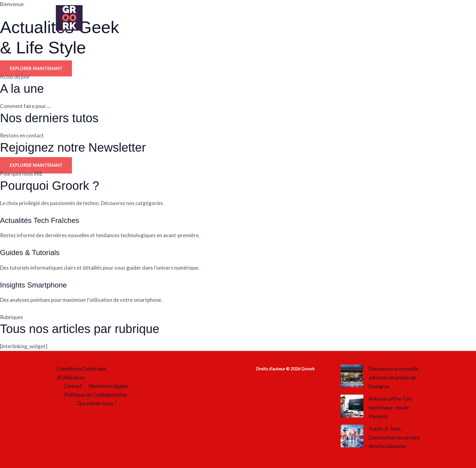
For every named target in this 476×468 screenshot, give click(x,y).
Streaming (291, 18)
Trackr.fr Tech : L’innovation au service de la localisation (394, 438)
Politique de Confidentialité (96, 395)
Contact (73, 386)
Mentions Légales (108, 386)
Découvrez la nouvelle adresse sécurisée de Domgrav (393, 377)
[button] (223, 18)
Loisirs (148, 18)
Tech (325, 18)
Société (252, 18)
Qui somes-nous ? (97, 404)
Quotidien (211, 18)
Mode (176, 18)
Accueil (116, 18)
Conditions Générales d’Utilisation (81, 373)
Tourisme (359, 18)
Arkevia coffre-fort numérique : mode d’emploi (391, 407)
